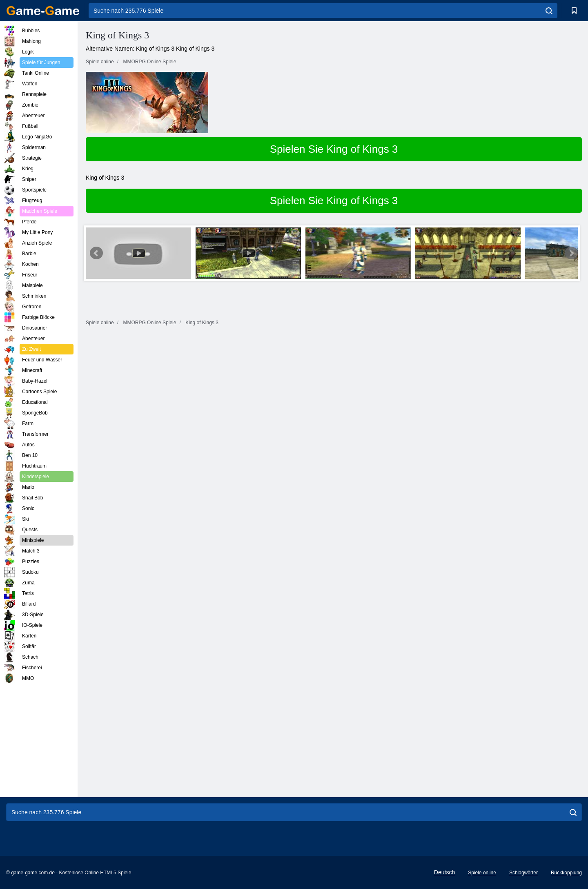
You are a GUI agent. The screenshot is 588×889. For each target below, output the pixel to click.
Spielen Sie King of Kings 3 (334, 149)
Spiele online (482, 873)
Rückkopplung (566, 873)
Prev (96, 253)
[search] (549, 11)
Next (571, 253)
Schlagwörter (523, 873)
